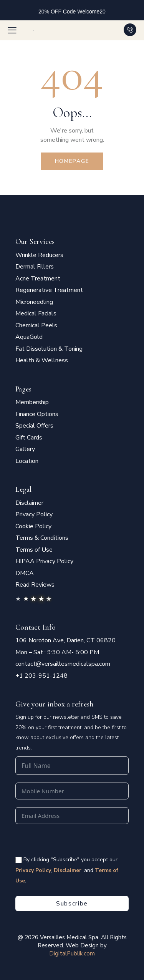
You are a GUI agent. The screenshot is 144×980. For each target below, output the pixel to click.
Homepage (72, 161)
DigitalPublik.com (72, 953)
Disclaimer (68, 870)
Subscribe (72, 904)
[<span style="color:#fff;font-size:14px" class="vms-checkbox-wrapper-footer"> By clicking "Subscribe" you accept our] (19, 860)
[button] (12, 30)
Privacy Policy (33, 870)
